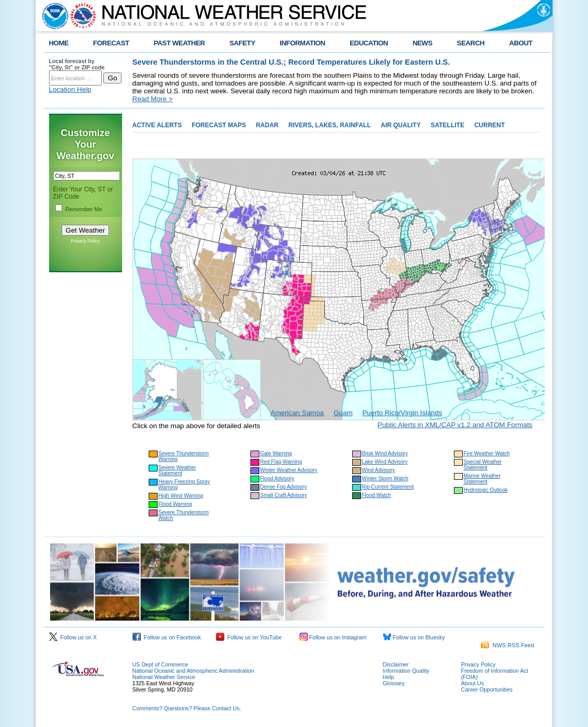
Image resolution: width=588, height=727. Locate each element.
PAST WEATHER (179, 43)
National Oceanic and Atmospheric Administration (193, 671)
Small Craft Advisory (284, 495)
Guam (343, 413)
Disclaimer (396, 664)
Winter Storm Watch (385, 478)
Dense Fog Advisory (284, 487)
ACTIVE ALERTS (157, 125)
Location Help (70, 89)
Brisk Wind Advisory (385, 453)
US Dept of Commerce (160, 664)
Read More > (153, 99)
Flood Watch (377, 495)
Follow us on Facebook (167, 637)
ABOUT (521, 43)
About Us (473, 683)
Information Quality (406, 671)
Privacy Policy (85, 241)
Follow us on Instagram (333, 637)
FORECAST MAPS (219, 125)
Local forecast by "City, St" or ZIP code (77, 64)
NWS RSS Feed (508, 645)
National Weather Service (164, 677)
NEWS (423, 43)
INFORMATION (302, 43)
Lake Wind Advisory (385, 462)
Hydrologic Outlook (486, 490)
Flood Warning (176, 504)
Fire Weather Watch (487, 453)
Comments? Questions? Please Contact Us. (187, 708)
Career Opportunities (487, 689)
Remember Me (83, 209)
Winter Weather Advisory (289, 470)
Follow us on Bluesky (414, 637)
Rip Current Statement (388, 487)
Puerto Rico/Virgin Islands (402, 413)
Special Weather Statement (483, 465)
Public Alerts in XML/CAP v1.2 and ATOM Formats (455, 425)
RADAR (267, 125)
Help (389, 677)
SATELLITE (447, 125)
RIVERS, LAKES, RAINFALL (330, 125)
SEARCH (471, 43)
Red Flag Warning (281, 462)
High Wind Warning (181, 496)
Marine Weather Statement (482, 479)
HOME (59, 43)
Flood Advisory (278, 478)
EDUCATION (369, 43)
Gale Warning (276, 453)
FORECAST (111, 43)
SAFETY (242, 43)
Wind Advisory (379, 470)
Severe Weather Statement (177, 470)
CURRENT (490, 125)
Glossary (394, 683)
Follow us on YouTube (249, 637)
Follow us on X (73, 637)
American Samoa (297, 413)
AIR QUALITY (401, 125)
